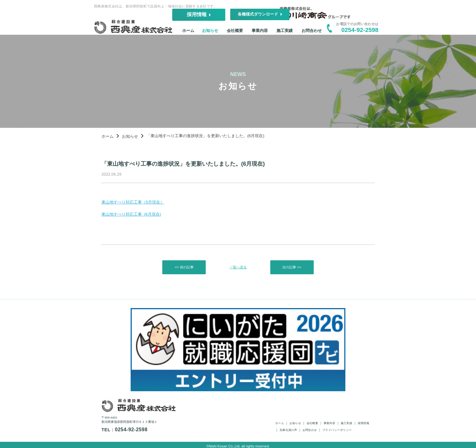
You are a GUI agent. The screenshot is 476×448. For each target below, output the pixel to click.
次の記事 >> (292, 287)
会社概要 (234, 34)
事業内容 (265, 34)
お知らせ (203, 34)
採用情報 (260, 13)
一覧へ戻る (238, 287)
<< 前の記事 (184, 287)
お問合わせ (330, 34)
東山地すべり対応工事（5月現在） (106, 215)
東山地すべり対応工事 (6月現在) (104, 230)
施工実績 (296, 34)
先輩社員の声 (302, 421)
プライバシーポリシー (365, 421)
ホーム (176, 34)
